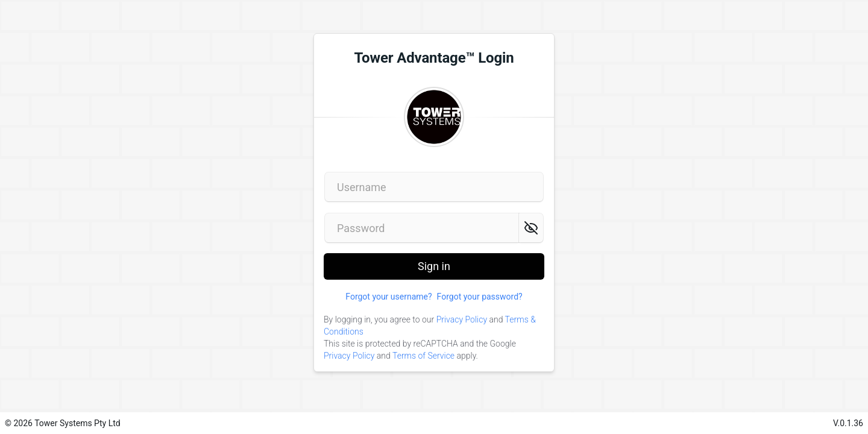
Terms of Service (423, 356)
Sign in (434, 270)
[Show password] (531, 228)
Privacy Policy (462, 319)
